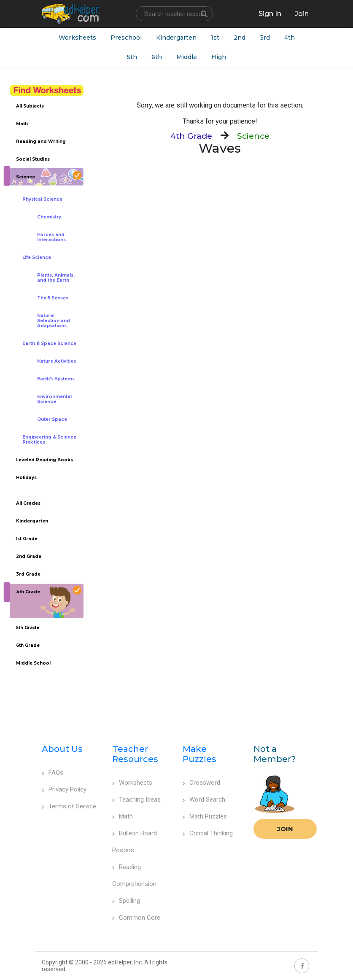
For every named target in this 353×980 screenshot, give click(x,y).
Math (123, 816)
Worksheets (77, 38)
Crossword (201, 783)
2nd (240, 38)
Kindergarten (176, 38)
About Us (62, 749)
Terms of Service (69, 806)
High (219, 57)
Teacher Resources (135, 754)
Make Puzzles (199, 754)
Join (285, 829)
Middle (187, 57)
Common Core (136, 918)
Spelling (126, 901)
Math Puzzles (205, 816)
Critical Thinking (208, 833)
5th (132, 57)
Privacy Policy (64, 789)
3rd (265, 38)
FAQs (53, 773)
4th (290, 38)
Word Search (204, 800)
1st (215, 38)
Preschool (126, 38)
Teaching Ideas (136, 800)
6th (157, 57)
